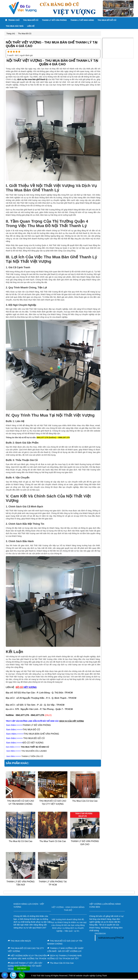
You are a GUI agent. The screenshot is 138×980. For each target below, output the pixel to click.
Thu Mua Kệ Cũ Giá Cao (21, 841)
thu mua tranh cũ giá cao (53, 841)
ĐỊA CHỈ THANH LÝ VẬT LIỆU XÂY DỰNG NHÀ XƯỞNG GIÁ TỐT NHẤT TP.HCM (25, 966)
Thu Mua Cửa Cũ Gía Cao (85, 801)
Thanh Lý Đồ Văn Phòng (54, 20)
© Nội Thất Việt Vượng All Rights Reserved (49, 976)
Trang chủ (12, 20)
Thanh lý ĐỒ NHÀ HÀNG (82, 20)
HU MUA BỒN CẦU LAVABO (35, 751)
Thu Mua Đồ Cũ (31, 20)
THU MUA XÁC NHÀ (15, 26)
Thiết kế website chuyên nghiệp (82, 976)
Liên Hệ (31, 26)
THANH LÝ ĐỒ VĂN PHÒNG (37, 725)
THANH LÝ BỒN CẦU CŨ (32, 756)
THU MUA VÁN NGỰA (19, 941)
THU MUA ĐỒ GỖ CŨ (107, 20)
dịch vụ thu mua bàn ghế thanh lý (32, 79)
